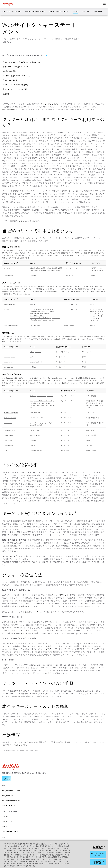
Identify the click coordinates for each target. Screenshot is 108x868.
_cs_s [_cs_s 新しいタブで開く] (36, 401)
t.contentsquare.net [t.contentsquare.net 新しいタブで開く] (11, 326)
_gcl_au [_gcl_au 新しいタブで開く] (51, 320)
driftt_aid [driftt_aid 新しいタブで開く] (33, 396)
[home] (8, 4)
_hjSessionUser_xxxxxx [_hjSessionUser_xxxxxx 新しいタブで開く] (38, 311)
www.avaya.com (9, 109)
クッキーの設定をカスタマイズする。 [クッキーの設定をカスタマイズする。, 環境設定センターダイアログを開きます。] (98, 847)
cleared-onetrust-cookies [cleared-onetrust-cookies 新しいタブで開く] (39, 320)
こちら (21, 221)
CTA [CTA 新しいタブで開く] (31, 401)
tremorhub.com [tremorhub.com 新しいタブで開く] (9, 430)
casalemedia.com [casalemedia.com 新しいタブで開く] (10, 418)
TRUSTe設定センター (31, 612)
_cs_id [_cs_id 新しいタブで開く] (47, 403)
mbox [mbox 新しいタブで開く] (32, 352)
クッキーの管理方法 (10, 80)
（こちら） (49, 646)
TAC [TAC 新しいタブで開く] (31, 407)
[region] (54, 854)
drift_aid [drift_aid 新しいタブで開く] (33, 304)
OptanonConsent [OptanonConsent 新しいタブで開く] (54, 270)
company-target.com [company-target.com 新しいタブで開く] (11, 413)
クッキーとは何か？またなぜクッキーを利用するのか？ (23, 62)
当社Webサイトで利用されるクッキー (17, 67)
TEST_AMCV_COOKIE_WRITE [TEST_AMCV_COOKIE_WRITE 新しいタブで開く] (52, 268)
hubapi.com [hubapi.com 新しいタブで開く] (8, 440)
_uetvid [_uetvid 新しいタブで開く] (52, 405)
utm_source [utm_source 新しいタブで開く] (50, 311)
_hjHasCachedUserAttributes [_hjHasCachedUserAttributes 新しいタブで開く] (40, 318)
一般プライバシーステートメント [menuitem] (59, 12)
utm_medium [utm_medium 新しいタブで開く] (35, 313)
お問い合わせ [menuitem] (98, 12)
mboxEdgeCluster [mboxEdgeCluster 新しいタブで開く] (36, 268)
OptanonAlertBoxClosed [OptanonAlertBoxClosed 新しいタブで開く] (39, 270)
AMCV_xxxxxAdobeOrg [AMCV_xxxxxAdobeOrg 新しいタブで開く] (46, 401)
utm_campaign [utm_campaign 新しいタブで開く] (46, 313)
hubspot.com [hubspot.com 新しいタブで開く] (9, 275)
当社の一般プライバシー (51, 104)
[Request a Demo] (7, 779)
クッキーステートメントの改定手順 (16, 85)
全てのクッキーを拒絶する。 (98, 854)
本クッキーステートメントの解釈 (15, 89)
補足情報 (6, 94)
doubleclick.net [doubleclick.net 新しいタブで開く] (9, 435)
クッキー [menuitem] (76, 12)
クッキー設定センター (61, 595)
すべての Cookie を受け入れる (98, 862)
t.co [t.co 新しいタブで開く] (5, 450)
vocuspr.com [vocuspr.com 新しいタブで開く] (8, 367)
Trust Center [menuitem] (86, 12)
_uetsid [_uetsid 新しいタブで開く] (33, 403)
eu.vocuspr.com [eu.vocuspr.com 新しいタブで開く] (9, 357)
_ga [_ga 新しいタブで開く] (31, 309)
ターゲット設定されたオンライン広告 (16, 76)
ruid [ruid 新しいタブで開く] (47, 405)
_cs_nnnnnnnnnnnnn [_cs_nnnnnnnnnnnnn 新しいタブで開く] (37, 405)
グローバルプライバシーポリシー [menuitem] (35, 12)
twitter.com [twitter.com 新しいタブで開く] (8, 362)
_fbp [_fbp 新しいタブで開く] (42, 403)
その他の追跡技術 (9, 71)
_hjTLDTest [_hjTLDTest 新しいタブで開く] (37, 309)
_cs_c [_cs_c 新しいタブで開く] (38, 403)
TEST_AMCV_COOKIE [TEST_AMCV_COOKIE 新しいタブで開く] (37, 316)
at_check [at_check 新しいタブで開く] (38, 352)
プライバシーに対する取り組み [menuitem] (12, 12)
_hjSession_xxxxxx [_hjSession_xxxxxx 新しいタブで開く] (48, 309)
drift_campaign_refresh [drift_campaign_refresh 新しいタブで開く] (45, 396)
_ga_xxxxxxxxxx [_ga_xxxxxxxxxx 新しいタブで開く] (55, 318)
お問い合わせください (17, 745)
